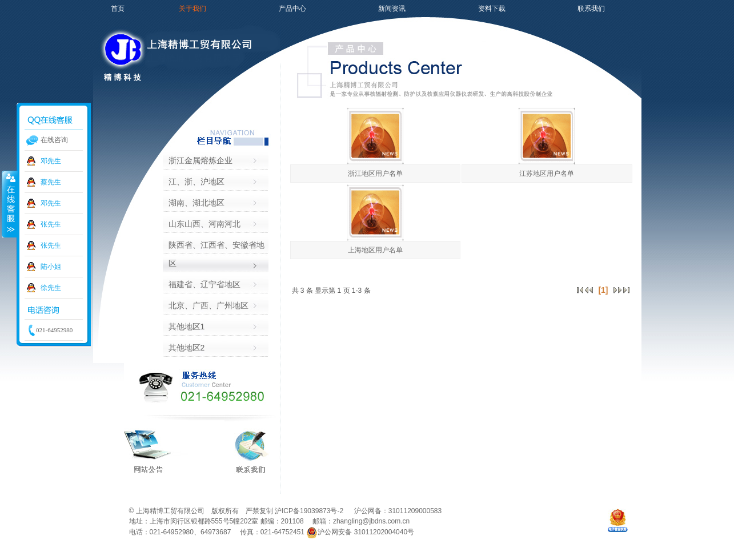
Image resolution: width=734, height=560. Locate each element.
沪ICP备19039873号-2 (310, 511)
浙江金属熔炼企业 (200, 160)
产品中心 (292, 9)
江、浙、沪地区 (196, 182)
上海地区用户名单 (375, 250)
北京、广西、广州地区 (208, 305)
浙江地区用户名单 (375, 174)
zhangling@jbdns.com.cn (371, 521)
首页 (118, 9)
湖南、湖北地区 (196, 203)
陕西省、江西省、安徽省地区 (216, 254)
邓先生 (51, 161)
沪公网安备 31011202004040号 (360, 532)
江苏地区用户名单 (547, 174)
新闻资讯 (392, 9)
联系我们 (591, 9)
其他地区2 (187, 348)
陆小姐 (51, 267)
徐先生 (51, 288)
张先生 (51, 224)
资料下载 (492, 9)
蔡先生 (51, 182)
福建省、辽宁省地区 (204, 284)
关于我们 (192, 9)
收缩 (10, 204)
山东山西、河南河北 (204, 224)
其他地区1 (187, 327)
